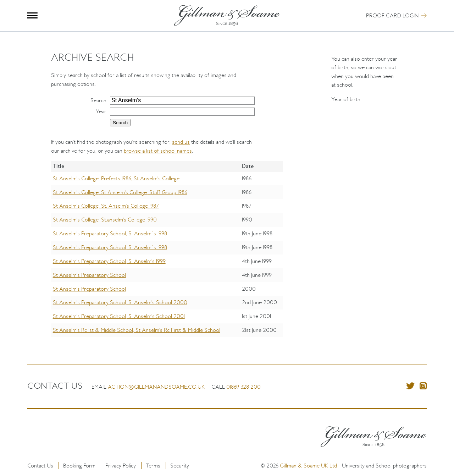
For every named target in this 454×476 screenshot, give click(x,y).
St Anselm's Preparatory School (89, 275)
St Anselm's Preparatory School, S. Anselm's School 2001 (119, 316)
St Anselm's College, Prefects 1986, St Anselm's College (116, 178)
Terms (153, 466)
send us (181, 142)
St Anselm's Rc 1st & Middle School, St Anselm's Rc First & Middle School (137, 330)
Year (101, 111)
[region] (167, 254)
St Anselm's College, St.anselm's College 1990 (105, 220)
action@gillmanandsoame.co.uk (156, 387)
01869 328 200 (243, 387)
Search (98, 100)
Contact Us (40, 466)
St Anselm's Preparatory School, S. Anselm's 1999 (109, 261)
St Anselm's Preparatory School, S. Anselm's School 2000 (120, 302)
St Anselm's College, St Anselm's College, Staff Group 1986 (120, 192)
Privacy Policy (121, 466)
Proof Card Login (392, 15)
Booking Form (79, 466)
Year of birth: (347, 99)
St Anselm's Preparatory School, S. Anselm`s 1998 (110, 233)
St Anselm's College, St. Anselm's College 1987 (106, 206)
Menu (32, 15)
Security (180, 466)
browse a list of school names (158, 151)
